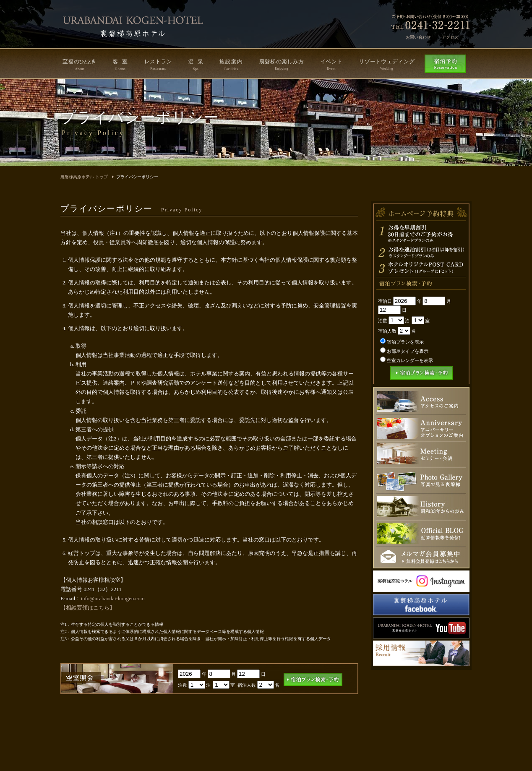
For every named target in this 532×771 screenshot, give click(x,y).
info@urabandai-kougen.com (112, 598)
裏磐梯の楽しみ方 (282, 64)
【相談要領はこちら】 (88, 608)
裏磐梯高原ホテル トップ (84, 177)
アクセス (450, 37)
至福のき (80, 65)
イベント (331, 64)
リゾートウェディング (387, 64)
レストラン (158, 64)
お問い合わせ (418, 37)
